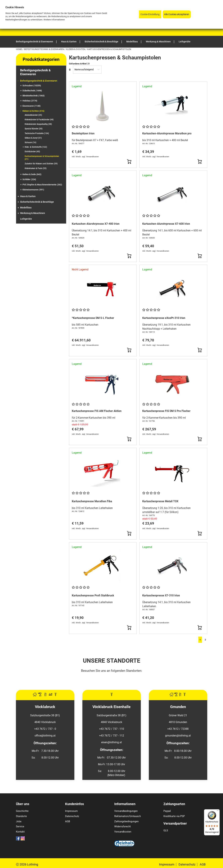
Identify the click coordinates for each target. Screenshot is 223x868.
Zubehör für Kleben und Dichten (41, 164)
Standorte (21, 816)
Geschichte (22, 811)
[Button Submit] (129, 162)
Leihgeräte (26, 219)
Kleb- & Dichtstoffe (36, 147)
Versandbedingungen (126, 811)
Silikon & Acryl (33, 138)
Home (19, 49)
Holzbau (30, 101)
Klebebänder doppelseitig (38, 124)
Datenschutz (72, 816)
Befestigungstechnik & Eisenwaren (44, 49)
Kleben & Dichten (76, 49)
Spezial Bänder (34, 129)
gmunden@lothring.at (178, 736)
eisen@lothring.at (111, 742)
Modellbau (26, 208)
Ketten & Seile (32, 174)
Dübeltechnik (32, 91)
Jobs (19, 821)
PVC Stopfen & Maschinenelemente (42, 185)
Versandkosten (123, 832)
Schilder (29, 179)
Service (20, 826)
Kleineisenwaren (33, 190)
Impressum (71, 811)
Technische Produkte (37, 133)
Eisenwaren (32, 106)
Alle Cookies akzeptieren (177, 14)
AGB (68, 821)
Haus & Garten (28, 196)
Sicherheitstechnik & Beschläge (37, 202)
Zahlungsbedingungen (126, 821)
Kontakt (20, 832)
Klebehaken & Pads (36, 168)
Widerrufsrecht (122, 826)
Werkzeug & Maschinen (33, 213)
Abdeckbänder (33, 115)
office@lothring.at (45, 736)
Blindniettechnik (34, 96)
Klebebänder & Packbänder (39, 120)
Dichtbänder (32, 152)
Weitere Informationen (54, 20)
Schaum (30, 142)
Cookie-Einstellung (150, 14)
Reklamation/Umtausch (128, 816)
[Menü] (218, 811)
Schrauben (32, 86)
